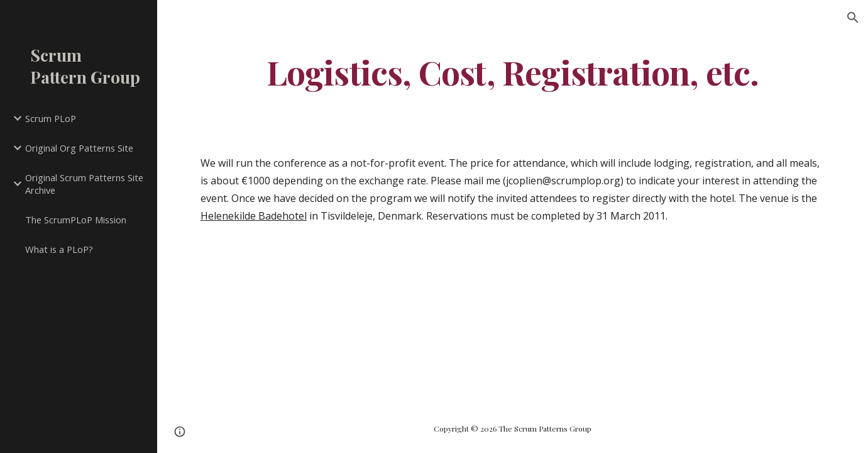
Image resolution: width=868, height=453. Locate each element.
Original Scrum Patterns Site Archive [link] (84, 184)
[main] (513, 71)
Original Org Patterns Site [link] (79, 148)
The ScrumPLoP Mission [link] (76, 220)
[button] (853, 18)
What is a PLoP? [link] (59, 249)
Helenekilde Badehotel (254, 216)
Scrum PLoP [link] (51, 118)
